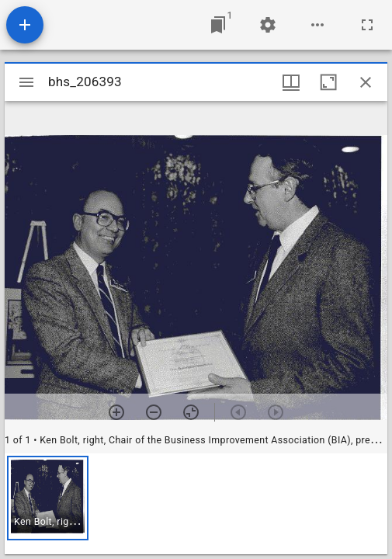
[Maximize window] (328, 82)
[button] (48, 498)
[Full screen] (367, 25)
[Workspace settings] (268, 25)
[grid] (196, 504)
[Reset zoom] (191, 412)
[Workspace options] (317, 25)
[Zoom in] (116, 412)
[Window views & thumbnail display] (291, 82)
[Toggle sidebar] (26, 82)
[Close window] (366, 82)
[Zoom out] (154, 412)
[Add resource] (25, 25)
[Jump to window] (218, 25)
